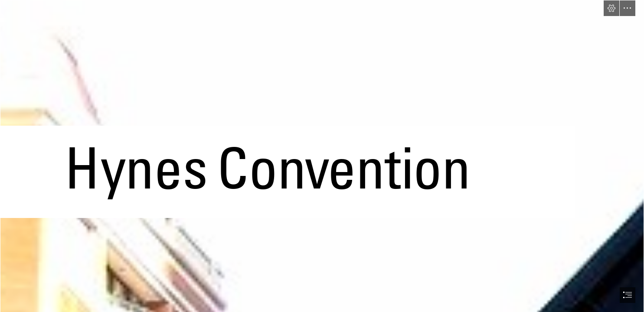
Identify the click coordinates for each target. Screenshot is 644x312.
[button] (611, 8)
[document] (322, 156)
